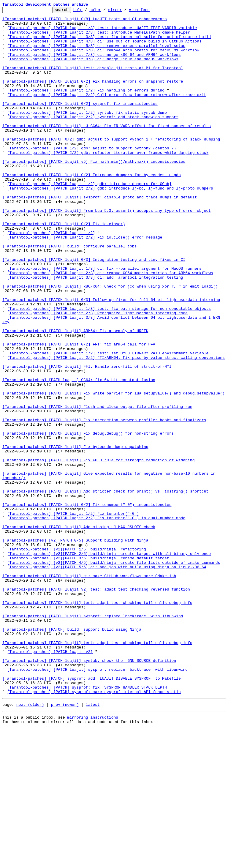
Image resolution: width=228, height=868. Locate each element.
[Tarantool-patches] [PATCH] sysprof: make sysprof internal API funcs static (94, 829)
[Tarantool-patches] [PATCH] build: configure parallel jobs (69, 294)
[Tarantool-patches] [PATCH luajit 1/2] (51, 278)
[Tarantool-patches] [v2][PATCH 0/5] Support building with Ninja (75, 647)
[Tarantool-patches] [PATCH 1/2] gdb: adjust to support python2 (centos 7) (92, 176)
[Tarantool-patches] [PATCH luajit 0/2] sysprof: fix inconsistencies (80, 123)
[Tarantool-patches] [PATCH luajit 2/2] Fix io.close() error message (85, 283)
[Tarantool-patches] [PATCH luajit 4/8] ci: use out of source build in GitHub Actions (104, 48)
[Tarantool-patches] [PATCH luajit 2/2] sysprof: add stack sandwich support (93, 139)
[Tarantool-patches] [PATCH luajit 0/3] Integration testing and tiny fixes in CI (94, 310)
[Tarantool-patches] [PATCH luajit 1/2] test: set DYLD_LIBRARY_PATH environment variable (108, 422)
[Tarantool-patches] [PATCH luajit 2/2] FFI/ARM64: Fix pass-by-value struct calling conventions (116, 428)
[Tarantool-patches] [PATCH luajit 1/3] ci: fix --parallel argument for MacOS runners (104, 321)
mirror (124, 11)
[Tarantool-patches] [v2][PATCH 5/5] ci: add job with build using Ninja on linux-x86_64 (107, 679)
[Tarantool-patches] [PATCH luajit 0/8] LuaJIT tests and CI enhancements (85, 21)
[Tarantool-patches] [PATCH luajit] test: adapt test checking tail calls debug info (97, 722)
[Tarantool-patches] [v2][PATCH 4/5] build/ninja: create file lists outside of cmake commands (114, 674)
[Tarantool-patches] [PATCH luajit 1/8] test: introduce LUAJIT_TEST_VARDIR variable (102, 32)
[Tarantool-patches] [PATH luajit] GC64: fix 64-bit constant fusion (79, 454)
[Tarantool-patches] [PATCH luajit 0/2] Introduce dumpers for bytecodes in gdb (92, 209)
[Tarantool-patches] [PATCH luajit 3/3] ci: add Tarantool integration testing (95, 332)
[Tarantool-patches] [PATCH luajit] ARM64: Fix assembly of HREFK (75, 396)
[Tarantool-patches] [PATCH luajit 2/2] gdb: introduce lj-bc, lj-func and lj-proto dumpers (110, 225)
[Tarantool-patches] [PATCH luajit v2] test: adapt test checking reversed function (96, 706)
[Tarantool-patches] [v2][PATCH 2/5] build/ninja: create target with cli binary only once (109, 663)
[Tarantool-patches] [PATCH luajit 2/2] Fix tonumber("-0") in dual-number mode (96, 620)
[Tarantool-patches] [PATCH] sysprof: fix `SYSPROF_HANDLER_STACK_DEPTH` (88, 823)
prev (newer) (65, 842)
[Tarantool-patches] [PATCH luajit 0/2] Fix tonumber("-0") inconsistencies (87, 604)
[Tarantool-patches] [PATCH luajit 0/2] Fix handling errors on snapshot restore (93, 96)
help (87, 11)
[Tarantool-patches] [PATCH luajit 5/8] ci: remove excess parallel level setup (96, 53)
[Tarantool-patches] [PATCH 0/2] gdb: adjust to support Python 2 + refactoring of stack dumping (111, 166)
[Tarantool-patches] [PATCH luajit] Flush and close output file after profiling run (97, 487)
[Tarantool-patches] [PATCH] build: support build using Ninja (72, 754)
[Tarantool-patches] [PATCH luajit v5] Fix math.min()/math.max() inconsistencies (94, 192)
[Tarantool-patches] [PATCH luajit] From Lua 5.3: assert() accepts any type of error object (107, 251)
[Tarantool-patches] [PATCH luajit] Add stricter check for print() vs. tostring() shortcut (105, 588)
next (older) (30, 842)
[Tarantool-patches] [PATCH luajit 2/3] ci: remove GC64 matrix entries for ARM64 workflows (110, 326)
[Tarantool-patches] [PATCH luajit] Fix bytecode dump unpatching (75, 535)
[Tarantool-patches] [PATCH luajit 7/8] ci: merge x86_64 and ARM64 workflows (94, 64)
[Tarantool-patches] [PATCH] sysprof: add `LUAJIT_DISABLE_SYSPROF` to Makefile (92, 813)
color (104, 11)
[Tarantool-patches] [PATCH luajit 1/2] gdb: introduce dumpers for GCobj (89, 219)
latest (93, 842)
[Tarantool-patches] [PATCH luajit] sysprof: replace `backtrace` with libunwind (93, 738)
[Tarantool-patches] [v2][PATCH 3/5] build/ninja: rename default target (88, 668)
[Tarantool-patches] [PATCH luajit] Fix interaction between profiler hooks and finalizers (104, 503)
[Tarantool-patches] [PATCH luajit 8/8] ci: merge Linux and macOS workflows (93, 70)
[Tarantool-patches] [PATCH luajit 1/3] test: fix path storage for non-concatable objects (109, 369)
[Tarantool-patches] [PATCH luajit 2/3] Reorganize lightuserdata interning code (97, 374)
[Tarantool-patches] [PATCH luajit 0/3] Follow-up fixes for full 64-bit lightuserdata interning (111, 358)
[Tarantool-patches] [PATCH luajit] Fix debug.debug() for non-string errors (88, 519)
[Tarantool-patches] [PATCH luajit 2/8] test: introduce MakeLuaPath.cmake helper (99, 37)
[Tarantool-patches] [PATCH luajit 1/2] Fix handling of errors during (86, 107)
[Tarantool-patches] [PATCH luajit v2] (50, 781)
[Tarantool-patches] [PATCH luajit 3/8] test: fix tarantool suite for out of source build (109, 43)
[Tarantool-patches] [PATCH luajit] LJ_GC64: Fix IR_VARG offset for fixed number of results (107, 150)
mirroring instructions (93, 856)
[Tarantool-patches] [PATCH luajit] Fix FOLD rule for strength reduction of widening (98, 551)
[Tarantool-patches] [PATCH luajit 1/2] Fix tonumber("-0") (73, 615)
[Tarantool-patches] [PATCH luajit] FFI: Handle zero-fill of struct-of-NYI (87, 438)
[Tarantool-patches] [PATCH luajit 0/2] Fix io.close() (64, 267)
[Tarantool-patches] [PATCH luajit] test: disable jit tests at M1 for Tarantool (93, 80)
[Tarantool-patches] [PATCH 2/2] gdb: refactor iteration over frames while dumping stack (108, 182)
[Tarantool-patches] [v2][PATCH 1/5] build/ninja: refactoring (77, 658)
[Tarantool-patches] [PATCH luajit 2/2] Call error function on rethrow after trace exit (107, 112)
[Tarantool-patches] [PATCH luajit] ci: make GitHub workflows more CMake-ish (89, 690)
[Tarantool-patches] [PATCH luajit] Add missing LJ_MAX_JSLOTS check (79, 631)
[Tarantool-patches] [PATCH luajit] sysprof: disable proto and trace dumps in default (100, 235)
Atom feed (148, 11)
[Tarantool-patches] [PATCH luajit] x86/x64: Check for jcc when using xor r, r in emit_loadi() (110, 342)
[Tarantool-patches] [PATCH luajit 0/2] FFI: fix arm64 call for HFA (79, 412)
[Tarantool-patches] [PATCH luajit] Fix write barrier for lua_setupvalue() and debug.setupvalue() (114, 471)
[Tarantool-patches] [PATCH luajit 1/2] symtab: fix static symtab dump (87, 134)
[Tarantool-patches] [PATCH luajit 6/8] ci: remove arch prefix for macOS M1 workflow (103, 59)
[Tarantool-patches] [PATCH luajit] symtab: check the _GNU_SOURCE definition (89, 791)
